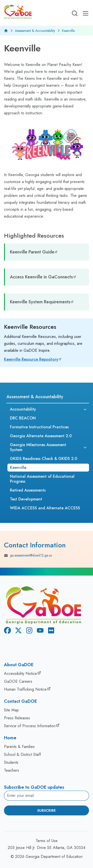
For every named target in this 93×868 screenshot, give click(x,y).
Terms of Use (47, 841)
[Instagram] (28, 631)
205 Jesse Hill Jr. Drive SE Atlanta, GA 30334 (46, 848)
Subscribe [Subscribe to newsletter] (46, 810)
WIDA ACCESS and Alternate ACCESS (45, 508)
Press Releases (17, 718)
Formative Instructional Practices (39, 427)
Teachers (12, 770)
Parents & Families (19, 747)
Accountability (23, 409)
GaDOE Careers (18, 681)
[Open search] (75, 13)
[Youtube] (39, 631)
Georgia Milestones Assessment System (38, 447)
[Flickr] (50, 631)
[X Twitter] (17, 631)
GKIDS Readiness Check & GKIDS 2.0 (44, 459)
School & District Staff (22, 754)
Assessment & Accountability (35, 31)
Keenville (18, 467)
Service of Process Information (30, 726)
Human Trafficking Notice (25, 689)
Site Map (11, 710)
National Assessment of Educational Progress (42, 479)
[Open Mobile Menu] (86, 13)
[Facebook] (6, 631)
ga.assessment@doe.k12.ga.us (28, 556)
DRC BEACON (23, 418)
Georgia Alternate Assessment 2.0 (41, 436)
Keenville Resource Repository (31, 359)
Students (11, 762)
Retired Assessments (28, 490)
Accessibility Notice (20, 673)
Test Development (26, 499)
